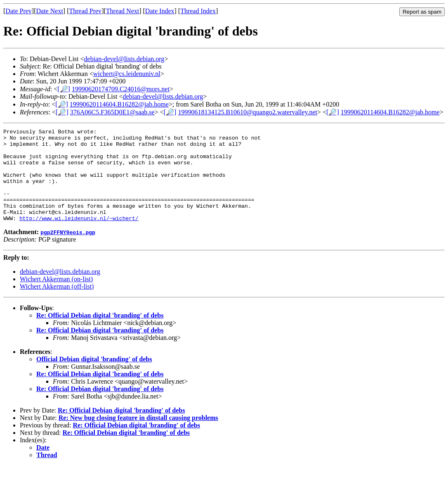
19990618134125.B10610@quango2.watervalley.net (248, 112)
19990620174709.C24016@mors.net (121, 89)
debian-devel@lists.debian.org (124, 59)
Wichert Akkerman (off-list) (57, 305)
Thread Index (198, 11)
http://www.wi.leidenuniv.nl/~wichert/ (79, 237)
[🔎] (64, 89)
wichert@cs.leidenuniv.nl (127, 74)
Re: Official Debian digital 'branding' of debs (100, 334)
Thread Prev (85, 11)
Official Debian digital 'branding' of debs (94, 378)
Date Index (160, 11)
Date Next (50, 11)
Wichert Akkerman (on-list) (56, 298)
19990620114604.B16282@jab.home (119, 104)
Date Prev (19, 11)
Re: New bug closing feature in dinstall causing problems (138, 436)
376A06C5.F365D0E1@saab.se (112, 112)
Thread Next (123, 11)
